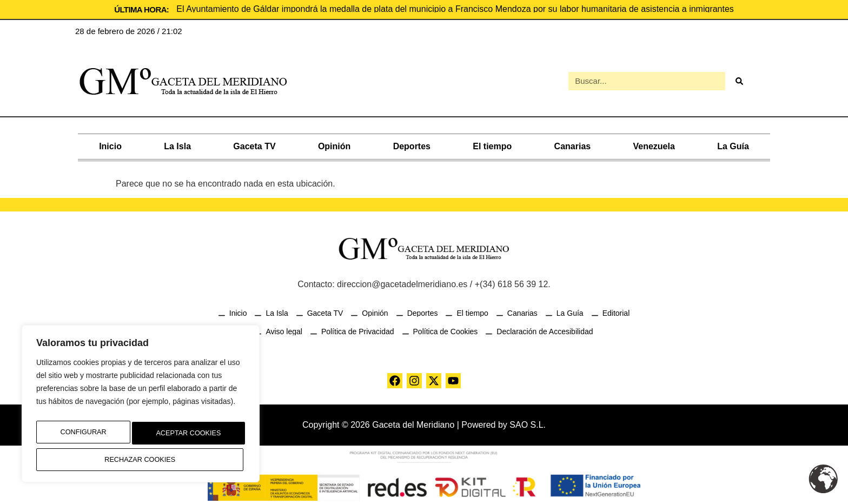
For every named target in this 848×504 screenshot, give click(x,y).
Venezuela (654, 144)
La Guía (733, 144)
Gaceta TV (254, 144)
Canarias (573, 144)
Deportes (412, 144)
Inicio (110, 144)
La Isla (177, 144)
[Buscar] (739, 80)
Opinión (334, 144)
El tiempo (492, 144)
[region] (141, 408)
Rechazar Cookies (184, 437)
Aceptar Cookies (141, 460)
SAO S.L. (528, 423)
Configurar (79, 437)
